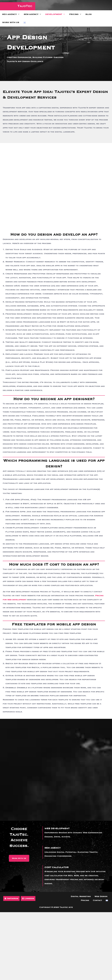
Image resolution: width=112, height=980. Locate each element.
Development (55, 14)
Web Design (91, 896)
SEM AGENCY (53, 848)
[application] (18, 14)
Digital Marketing (73, 896)
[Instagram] (11, 898)
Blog (89, 14)
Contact (100, 900)
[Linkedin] (28, 898)
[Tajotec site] (18, 6)
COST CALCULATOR (58, 867)
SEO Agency (11, 14)
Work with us (11, 22)
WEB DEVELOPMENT (58, 828)
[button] (19, 858)
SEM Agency (32, 14)
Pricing (75, 14)
